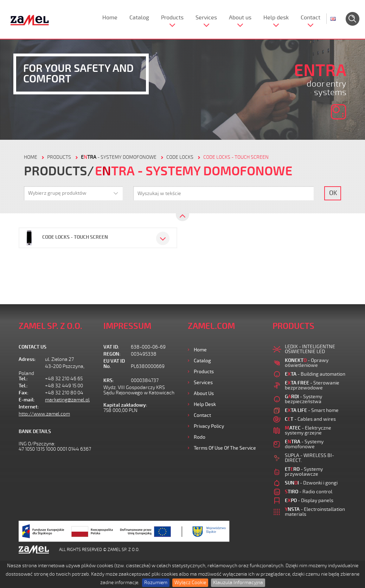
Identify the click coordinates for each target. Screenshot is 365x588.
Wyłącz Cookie (190, 583)
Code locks (180, 157)
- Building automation (315, 374)
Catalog (139, 18)
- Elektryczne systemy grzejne (308, 430)
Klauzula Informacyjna (238, 583)
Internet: (29, 407)
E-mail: (27, 400)
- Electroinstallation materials (315, 512)
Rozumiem (156, 583)
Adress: (27, 359)
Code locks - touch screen (236, 157)
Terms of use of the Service (225, 448)
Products (172, 18)
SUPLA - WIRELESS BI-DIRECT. (309, 458)
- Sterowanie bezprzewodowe (312, 385)
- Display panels (309, 501)
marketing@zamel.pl (67, 400)
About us (240, 18)
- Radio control (309, 492)
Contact (310, 18)
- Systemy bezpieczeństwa (303, 399)
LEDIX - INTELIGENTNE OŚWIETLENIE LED (310, 349)
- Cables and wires (310, 419)
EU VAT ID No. (114, 364)
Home (110, 18)
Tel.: (23, 379)
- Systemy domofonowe (119, 157)
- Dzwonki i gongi (311, 483)
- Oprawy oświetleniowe (307, 363)
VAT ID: (111, 347)
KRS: (109, 380)
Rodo (200, 437)
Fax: (24, 393)
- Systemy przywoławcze (304, 472)
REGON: (112, 354)
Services (206, 18)
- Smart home (312, 410)
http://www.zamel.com (44, 414)
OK (333, 193)
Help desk (276, 18)
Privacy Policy (209, 426)
